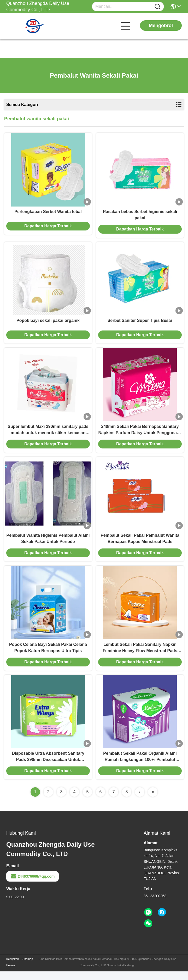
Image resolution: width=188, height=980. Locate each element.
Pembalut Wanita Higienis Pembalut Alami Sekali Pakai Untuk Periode (48, 544)
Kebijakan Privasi (13, 971)
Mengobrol (161, 26)
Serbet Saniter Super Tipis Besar (140, 323)
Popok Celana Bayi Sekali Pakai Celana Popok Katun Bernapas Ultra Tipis (48, 655)
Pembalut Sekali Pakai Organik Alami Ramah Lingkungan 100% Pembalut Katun (140, 766)
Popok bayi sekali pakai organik (48, 323)
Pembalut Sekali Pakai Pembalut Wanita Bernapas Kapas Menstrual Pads (140, 544)
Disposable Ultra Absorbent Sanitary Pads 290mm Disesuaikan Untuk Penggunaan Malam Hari (48, 766)
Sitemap (28, 967)
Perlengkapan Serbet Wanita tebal (48, 213)
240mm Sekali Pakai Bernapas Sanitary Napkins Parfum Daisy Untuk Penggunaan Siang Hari (140, 434)
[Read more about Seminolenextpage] (140, 801)
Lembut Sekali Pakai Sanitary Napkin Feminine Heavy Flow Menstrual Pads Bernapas (140, 655)
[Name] (157, 7)
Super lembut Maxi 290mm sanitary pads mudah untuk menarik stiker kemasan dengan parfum (48, 434)
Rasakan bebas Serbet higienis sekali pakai (140, 216)
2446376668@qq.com (33, 885)
